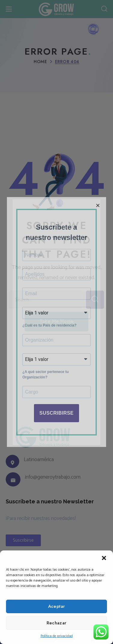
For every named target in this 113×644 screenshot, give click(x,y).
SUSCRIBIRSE (56, 418)
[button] (104, 558)
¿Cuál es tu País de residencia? (49, 326)
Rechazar (57, 623)
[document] (56, 322)
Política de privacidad (57, 636)
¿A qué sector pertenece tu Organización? (45, 378)
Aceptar (57, 606)
